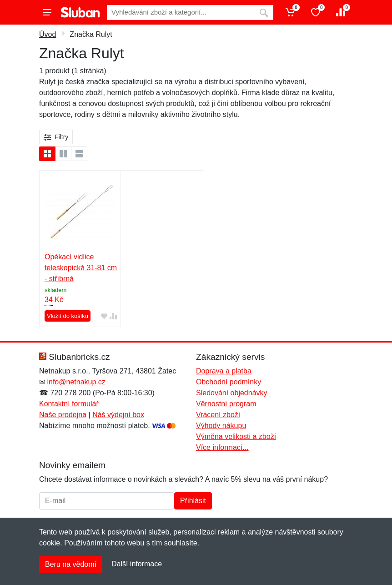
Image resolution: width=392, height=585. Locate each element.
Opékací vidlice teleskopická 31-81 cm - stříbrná (81, 268)
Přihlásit (193, 501)
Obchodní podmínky (229, 382)
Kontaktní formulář (69, 404)
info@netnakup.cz (76, 382)
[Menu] (47, 12)
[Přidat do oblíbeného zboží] (104, 316)
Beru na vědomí (71, 564)
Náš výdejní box (118, 415)
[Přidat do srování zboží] (113, 316)
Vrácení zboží (218, 415)
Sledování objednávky (232, 393)
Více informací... (222, 447)
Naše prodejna (63, 415)
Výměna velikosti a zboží (236, 436)
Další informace (137, 564)
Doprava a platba (224, 371)
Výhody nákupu (221, 426)
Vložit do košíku (68, 316)
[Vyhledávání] (181, 13)
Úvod (48, 34)
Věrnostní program (226, 404)
